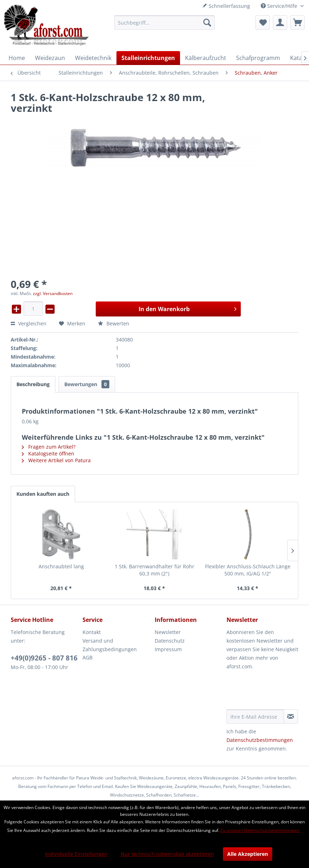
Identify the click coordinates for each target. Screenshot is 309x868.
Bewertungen (87, 384)
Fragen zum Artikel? (49, 447)
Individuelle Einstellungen (76, 854)
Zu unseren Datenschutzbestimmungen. (260, 830)
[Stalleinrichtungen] (148, 58)
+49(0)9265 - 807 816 (44, 658)
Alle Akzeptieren (248, 854)
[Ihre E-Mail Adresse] (255, 717)
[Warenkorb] (298, 23)
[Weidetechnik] (93, 58)
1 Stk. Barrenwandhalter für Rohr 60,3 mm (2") (154, 570)
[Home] (17, 58)
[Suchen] (207, 23)
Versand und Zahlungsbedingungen (110, 645)
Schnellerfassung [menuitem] (226, 6)
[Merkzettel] (263, 23)
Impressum (168, 649)
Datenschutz (170, 641)
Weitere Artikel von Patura (56, 460)
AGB (88, 657)
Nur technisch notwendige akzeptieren (167, 854)
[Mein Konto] (280, 23)
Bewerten (114, 323)
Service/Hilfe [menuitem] (280, 6)
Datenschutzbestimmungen (260, 740)
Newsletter (168, 632)
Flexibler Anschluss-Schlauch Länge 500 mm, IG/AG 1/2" (248, 570)
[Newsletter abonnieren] (291, 717)
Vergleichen (29, 323)
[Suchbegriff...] (165, 23)
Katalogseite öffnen (48, 453)
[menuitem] (165, 23)
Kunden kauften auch (43, 494)
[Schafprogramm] (258, 58)
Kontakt (92, 632)
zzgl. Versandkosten (53, 293)
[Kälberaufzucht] (206, 58)
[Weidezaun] (50, 58)
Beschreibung (33, 384)
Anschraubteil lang (61, 566)
